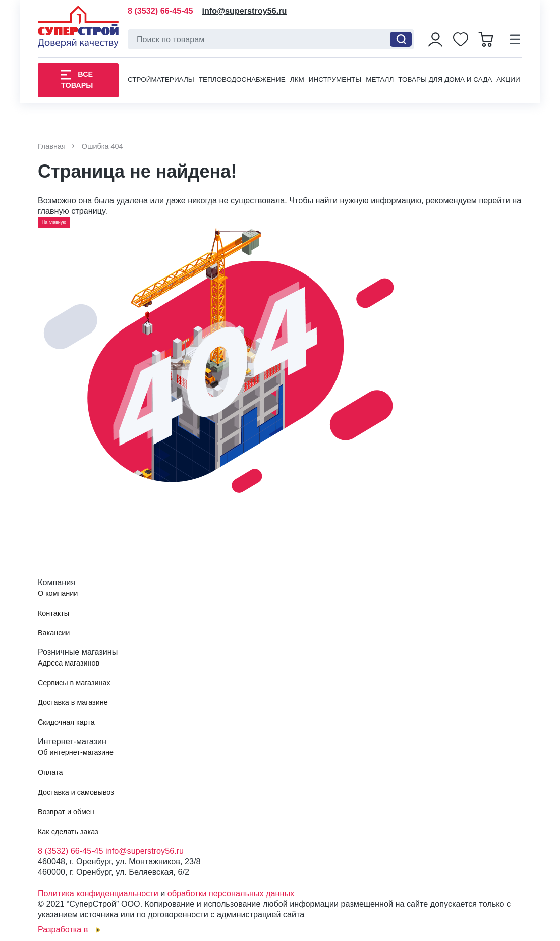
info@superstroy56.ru (245, 11)
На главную (54, 222)
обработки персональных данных (231, 893)
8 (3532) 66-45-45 (160, 11)
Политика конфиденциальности (98, 893)
